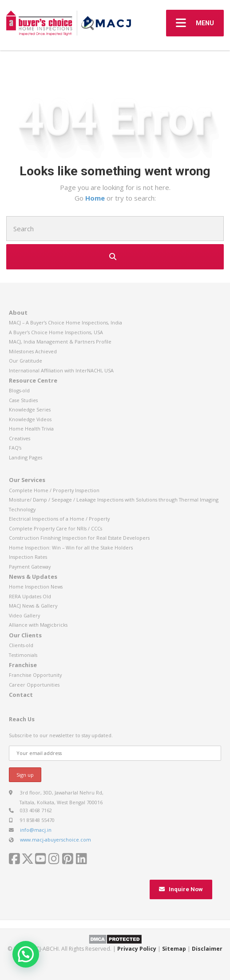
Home (96, 198)
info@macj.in (36, 830)
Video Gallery (24, 615)
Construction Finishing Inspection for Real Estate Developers (79, 538)
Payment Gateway (30, 567)
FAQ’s (15, 448)
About (18, 312)
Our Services (27, 480)
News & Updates (33, 577)
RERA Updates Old (30, 596)
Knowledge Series (30, 409)
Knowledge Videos (30, 419)
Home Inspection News (36, 587)
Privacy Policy (137, 949)
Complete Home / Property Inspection (54, 490)
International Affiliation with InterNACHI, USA (61, 370)
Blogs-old (19, 390)
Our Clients (25, 635)
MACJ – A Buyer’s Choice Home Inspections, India (65, 322)
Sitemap (174, 949)
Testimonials (23, 655)
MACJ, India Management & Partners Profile (60, 342)
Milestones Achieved (33, 351)
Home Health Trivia (31, 429)
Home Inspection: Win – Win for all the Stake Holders (71, 547)
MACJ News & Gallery (33, 606)
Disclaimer (207, 949)
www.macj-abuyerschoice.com (56, 840)
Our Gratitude (26, 361)
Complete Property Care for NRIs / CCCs (56, 528)
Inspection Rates (28, 557)
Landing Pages (26, 457)
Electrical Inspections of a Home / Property (59, 519)
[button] (26, 954)
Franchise (23, 665)
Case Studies (23, 400)
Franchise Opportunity (35, 675)
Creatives (20, 438)
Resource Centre (33, 380)
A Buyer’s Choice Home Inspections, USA (56, 332)
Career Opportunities (34, 685)
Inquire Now (181, 889)
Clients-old (21, 645)
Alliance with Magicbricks (38, 625)
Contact (21, 695)
